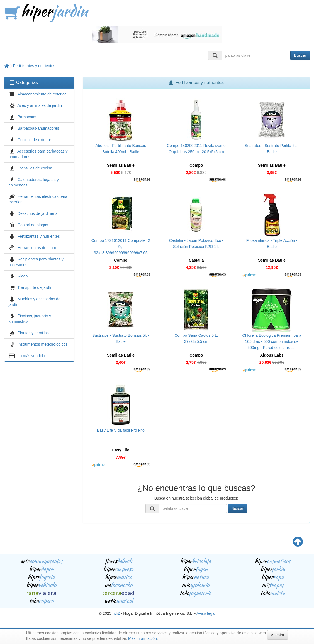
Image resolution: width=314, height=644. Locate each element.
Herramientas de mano (37, 248)
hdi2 (116, 613)
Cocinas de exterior (34, 140)
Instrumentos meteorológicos (43, 344)
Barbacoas (27, 117)
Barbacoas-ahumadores (38, 128)
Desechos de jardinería (38, 213)
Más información (143, 638)
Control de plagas (33, 225)
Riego (23, 276)
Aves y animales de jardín (40, 105)
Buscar (300, 55)
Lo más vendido (31, 356)
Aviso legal (206, 613)
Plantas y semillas (33, 333)
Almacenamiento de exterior (42, 94)
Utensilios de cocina (35, 168)
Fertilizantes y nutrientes (34, 66)
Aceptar (278, 635)
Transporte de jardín (35, 287)
